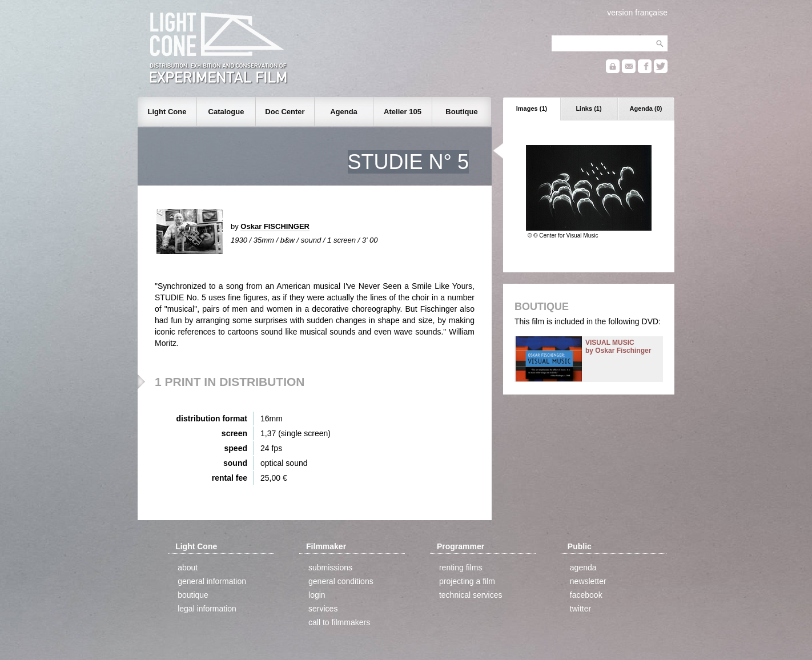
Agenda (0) (646, 108)
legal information (207, 609)
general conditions (341, 581)
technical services (471, 595)
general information (212, 581)
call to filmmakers (339, 622)
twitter (580, 609)
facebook (586, 595)
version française (637, 13)
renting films (461, 568)
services (323, 609)
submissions (330, 568)
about (188, 568)
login (317, 595)
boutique (193, 595)
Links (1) (588, 108)
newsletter (588, 581)
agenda (583, 568)
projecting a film (467, 581)
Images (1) (532, 108)
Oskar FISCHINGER (275, 226)
